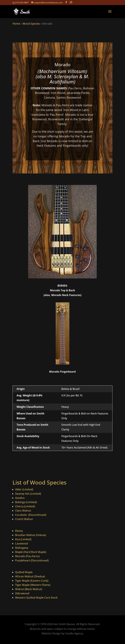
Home (16, 24)
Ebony (19, 531)
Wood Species (31, 24)
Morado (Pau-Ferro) (27, 556)
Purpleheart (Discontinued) (32, 560)
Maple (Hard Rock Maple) (31, 552)
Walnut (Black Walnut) (29, 589)
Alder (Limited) (24, 489)
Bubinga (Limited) (26, 502)
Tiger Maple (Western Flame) (33, 585)
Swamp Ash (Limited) (28, 494)
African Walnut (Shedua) (30, 576)
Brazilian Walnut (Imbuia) (31, 535)
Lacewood (21, 543)
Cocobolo (21, 515)
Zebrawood (22, 593)
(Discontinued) (37, 515)
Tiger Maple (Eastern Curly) (32, 581)
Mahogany (22, 548)
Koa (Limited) (23, 539)
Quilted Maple (24, 572)
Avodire (20, 498)
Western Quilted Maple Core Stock (36, 598)
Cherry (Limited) (25, 506)
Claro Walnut (23, 511)
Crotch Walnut (24, 519)
